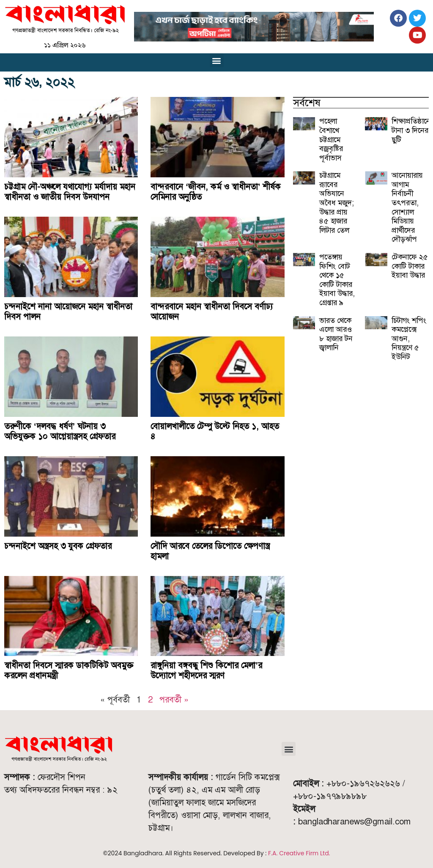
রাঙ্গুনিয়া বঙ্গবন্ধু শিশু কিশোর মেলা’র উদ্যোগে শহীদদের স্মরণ (206, 670)
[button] (217, 60)
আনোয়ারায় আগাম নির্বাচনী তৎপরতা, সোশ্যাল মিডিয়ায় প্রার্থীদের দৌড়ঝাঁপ (407, 207)
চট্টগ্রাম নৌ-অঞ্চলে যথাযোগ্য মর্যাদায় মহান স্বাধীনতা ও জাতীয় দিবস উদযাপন (70, 192)
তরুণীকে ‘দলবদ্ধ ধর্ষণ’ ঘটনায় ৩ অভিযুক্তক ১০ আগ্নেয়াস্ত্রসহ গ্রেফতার (60, 431)
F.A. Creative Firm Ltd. (299, 853)
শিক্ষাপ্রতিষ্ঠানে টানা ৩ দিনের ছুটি (411, 130)
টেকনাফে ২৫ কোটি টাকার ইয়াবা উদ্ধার (410, 266)
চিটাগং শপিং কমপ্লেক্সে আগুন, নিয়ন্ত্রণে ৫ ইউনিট (409, 339)
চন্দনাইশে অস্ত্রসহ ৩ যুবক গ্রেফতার (58, 546)
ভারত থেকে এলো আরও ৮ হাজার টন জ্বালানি (336, 334)
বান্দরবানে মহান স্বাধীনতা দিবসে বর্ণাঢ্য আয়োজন (212, 311)
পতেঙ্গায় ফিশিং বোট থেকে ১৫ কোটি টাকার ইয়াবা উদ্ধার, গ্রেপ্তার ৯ (337, 280)
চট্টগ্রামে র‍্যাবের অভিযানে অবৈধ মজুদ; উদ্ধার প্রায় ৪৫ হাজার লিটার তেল (337, 203)
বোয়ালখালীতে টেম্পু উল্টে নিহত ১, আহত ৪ (215, 431)
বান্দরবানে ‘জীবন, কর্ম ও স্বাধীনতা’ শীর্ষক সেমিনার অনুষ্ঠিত (216, 192)
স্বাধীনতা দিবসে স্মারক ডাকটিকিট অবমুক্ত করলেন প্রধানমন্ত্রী (69, 670)
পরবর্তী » (174, 700)
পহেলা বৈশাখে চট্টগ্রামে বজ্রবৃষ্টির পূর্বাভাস (331, 139)
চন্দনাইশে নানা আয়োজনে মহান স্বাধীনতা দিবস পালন (68, 311)
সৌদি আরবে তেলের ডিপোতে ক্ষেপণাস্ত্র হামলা (210, 551)
